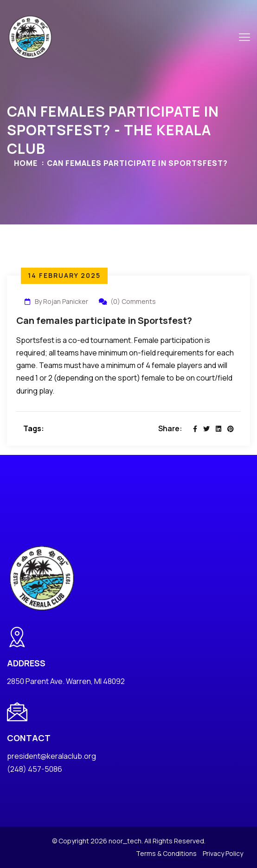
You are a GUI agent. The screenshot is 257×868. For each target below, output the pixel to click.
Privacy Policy (223, 853)
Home (26, 163)
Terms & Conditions (166, 853)
